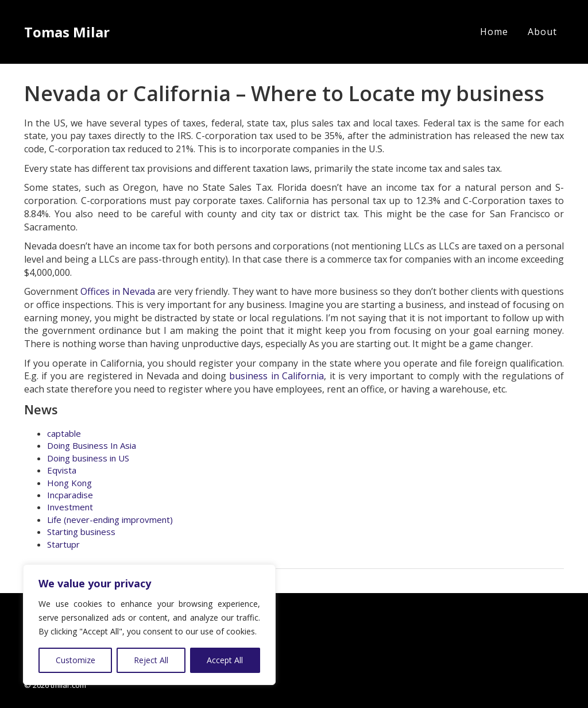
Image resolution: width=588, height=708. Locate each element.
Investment (70, 507)
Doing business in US (88, 458)
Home (494, 32)
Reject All (151, 660)
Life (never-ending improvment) (110, 520)
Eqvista (62, 470)
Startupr (63, 544)
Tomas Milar (67, 32)
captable (64, 433)
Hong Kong (69, 483)
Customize (76, 660)
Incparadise (70, 495)
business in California (276, 376)
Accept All (225, 660)
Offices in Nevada (118, 291)
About (542, 32)
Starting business (81, 532)
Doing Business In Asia (92, 445)
